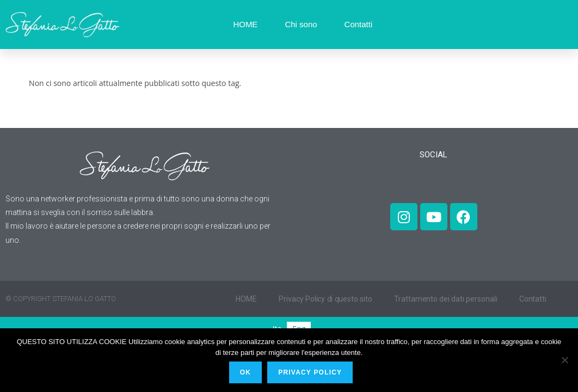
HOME (245, 24)
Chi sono (301, 24)
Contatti (359, 24)
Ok (246, 373)
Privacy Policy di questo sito (326, 299)
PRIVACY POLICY (311, 373)
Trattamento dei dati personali (447, 299)
